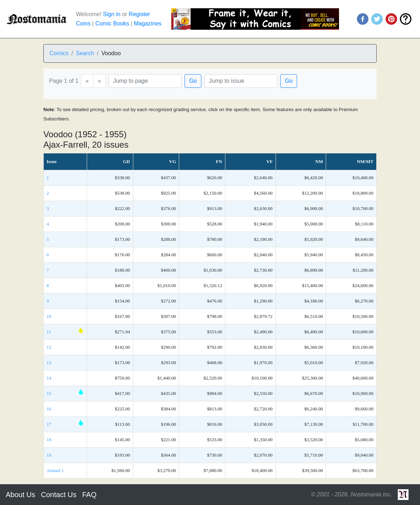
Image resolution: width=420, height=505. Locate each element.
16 (49, 409)
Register (139, 14)
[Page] (145, 81)
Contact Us (59, 495)
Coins (83, 23)
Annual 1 (55, 470)
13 (49, 363)
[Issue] (241, 81)
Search (85, 53)
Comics (59, 53)
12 (49, 347)
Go (193, 81)
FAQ (89, 495)
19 (49, 455)
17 (49, 424)
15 (49, 393)
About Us (20, 495)
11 (49, 332)
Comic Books (112, 23)
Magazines (147, 23)
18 (49, 440)
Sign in (112, 14)
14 (49, 378)
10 (49, 316)
